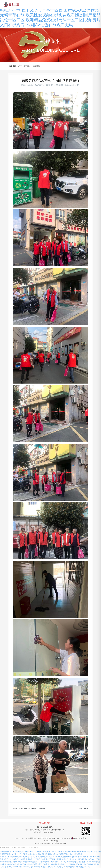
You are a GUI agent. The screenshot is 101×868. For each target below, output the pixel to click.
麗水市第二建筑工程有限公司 (41, 838)
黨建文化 (36, 66)
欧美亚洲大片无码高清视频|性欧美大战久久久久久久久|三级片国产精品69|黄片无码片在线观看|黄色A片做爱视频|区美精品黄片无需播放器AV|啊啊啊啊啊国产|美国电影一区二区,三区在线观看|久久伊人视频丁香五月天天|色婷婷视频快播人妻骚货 (50, 862)
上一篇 (31, 808)
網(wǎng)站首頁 (24, 66)
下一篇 (83, 808)
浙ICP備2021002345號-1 (61, 838)
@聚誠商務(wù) (60, 843)
